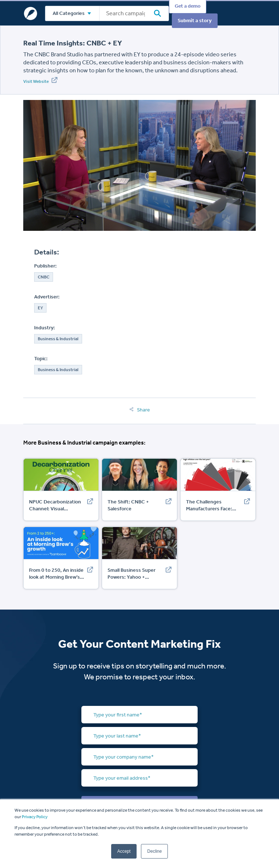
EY (40, 308)
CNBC (44, 277)
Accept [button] (124, 851)
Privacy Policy (35, 817)
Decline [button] (154, 851)
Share (140, 410)
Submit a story (195, 21)
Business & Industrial (58, 339)
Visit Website (40, 81)
